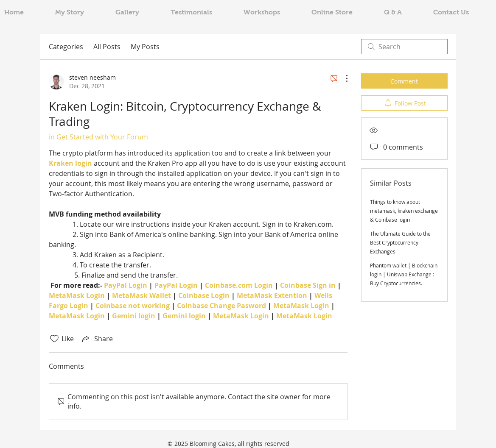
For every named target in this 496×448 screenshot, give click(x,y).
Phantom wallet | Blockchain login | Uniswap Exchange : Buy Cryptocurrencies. (404, 274)
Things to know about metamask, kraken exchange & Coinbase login (404, 211)
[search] (404, 47)
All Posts (107, 47)
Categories (66, 47)
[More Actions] (342, 78)
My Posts (145, 47)
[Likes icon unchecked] (54, 339)
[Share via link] (97, 339)
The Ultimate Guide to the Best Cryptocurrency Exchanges (400, 242)
